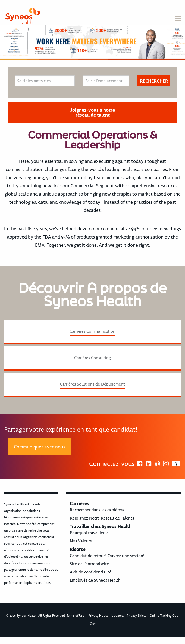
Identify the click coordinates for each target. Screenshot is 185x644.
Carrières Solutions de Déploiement (92, 384)
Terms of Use (75, 616)
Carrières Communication (92, 331)
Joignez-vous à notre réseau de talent (93, 112)
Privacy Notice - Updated (106, 616)
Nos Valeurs (81, 541)
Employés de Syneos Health (95, 580)
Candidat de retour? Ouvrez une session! (107, 556)
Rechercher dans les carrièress (97, 510)
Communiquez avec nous (40, 447)
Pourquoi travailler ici (90, 533)
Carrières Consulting (92, 358)
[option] (92, 43)
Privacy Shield (137, 616)
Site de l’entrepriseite (89, 564)
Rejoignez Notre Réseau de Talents (102, 518)
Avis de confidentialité (91, 572)
